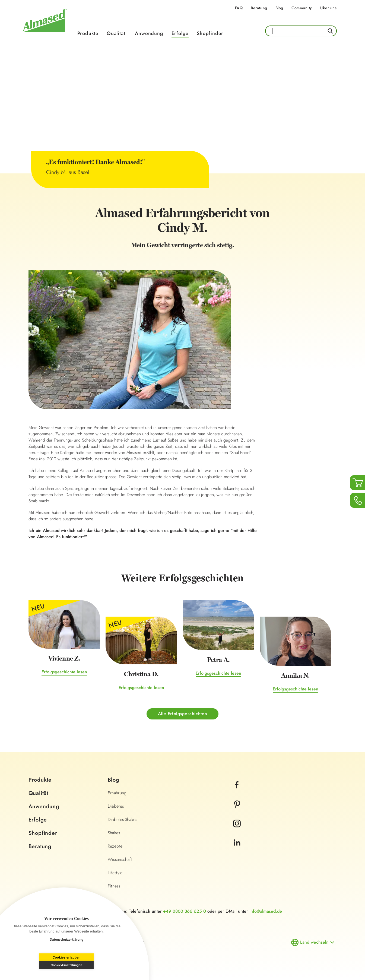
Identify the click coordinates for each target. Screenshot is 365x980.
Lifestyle (115, 873)
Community (302, 8)
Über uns (328, 8)
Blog (279, 8)
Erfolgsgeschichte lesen (64, 672)
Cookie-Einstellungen (94, 965)
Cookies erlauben (39, 965)
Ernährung (117, 793)
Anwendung (149, 33)
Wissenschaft (120, 860)
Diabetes (116, 806)
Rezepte (115, 846)
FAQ (239, 8)
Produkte (88, 33)
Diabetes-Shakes (123, 820)
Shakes (114, 833)
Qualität (116, 33)
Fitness (114, 886)
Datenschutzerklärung (67, 939)
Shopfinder (210, 33)
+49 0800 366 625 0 (185, 911)
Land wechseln (314, 942)
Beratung (259, 8)
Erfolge (180, 33)
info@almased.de (266, 911)
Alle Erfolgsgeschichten (183, 714)
